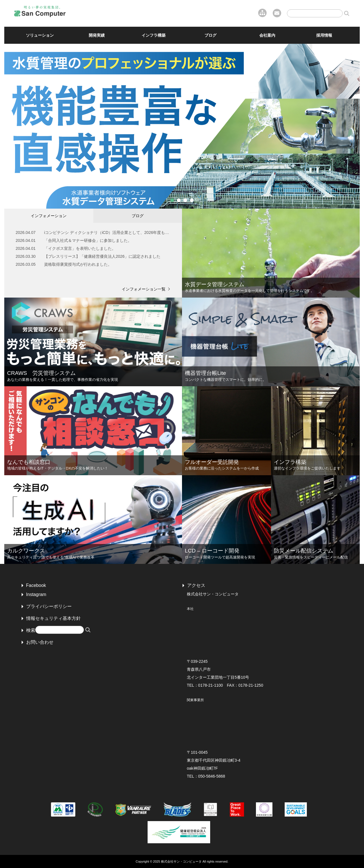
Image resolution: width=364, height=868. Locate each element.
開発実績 (97, 35)
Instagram (36, 594)
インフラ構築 (154, 35)
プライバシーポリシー (49, 606)
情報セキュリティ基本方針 (53, 618)
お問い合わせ (40, 642)
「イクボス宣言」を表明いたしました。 (80, 248)
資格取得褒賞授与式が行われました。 (78, 264)
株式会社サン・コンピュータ (181, 861)
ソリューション (40, 35)
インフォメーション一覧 (144, 289)
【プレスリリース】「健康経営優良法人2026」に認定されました (102, 256)
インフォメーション (49, 216)
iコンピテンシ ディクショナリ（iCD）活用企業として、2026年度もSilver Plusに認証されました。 (107, 232)
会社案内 (267, 35)
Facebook (36, 585)
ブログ (210, 35)
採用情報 (324, 35)
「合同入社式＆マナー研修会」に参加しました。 (88, 240)
